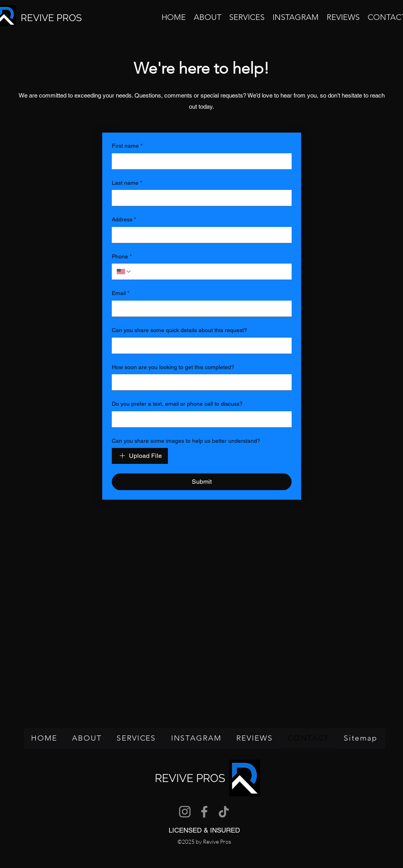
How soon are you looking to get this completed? (173, 367)
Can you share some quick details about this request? (179, 330)
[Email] (199, 309)
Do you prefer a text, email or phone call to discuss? (177, 404)
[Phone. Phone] (209, 272)
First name (127, 146)
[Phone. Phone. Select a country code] (124, 272)
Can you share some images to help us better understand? (186, 441)
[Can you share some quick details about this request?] (199, 346)
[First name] (199, 161)
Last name (127, 183)
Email (121, 293)
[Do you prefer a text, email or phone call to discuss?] (199, 419)
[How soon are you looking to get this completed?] (199, 382)
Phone (122, 257)
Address (124, 220)
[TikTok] (224, 812)
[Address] (199, 235)
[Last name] (199, 198)
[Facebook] (204, 812)
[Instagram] (185, 812)
